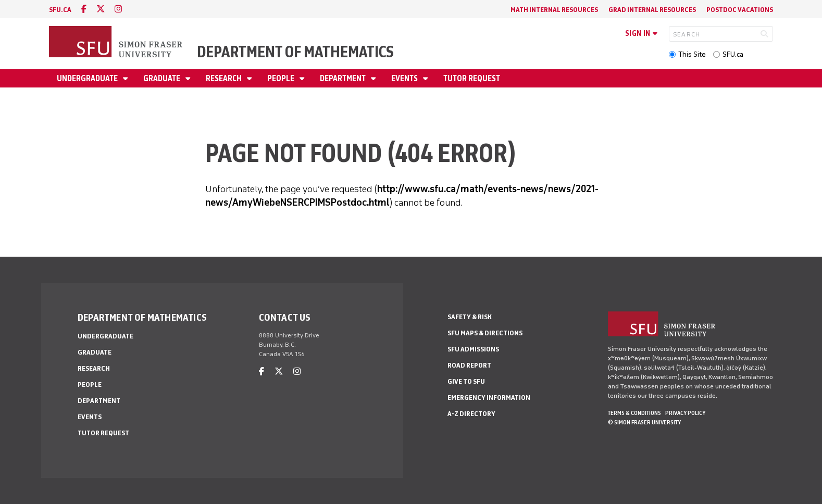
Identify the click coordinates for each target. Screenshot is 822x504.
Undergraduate (88, 78)
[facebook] (84, 9)
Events (405, 78)
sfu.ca (60, 10)
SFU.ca (733, 54)
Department (344, 78)
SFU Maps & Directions (485, 333)
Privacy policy (685, 413)
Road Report (469, 365)
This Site (692, 54)
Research (225, 78)
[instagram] (118, 9)
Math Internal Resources (554, 10)
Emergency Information (489, 398)
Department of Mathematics (295, 52)
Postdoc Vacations (740, 10)
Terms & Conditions (634, 413)
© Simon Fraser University (644, 422)
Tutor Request (472, 78)
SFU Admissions (473, 349)
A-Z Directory (471, 414)
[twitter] (101, 9)
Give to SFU (466, 381)
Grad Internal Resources (652, 10)
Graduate (163, 78)
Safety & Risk (470, 317)
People (282, 78)
